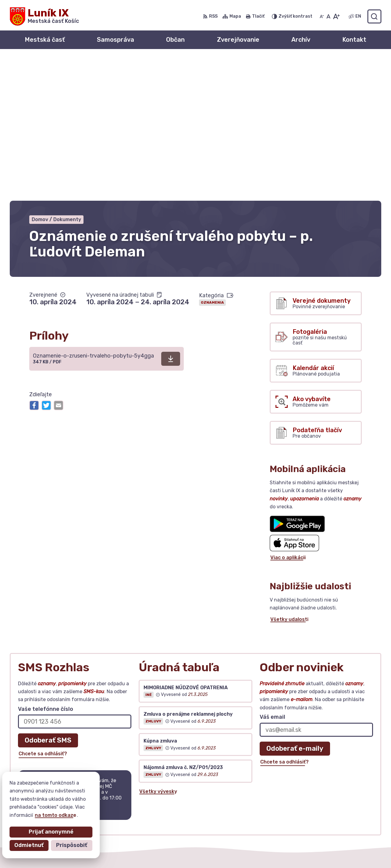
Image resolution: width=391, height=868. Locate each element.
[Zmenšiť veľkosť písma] (322, 16)
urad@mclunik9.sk (330, 801)
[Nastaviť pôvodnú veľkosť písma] (328, 16)
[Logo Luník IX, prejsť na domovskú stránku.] (44, 16)
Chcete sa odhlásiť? (43, 611)
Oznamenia (212, 160)
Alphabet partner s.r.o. (100, 851)
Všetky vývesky (158, 649)
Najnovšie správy (57, 681)
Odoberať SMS (48, 598)
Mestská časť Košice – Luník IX (209, 851)
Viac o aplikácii (288, 415)
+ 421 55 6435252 (330, 794)
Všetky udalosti (289, 477)
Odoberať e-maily (295, 606)
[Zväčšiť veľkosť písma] (336, 16)
